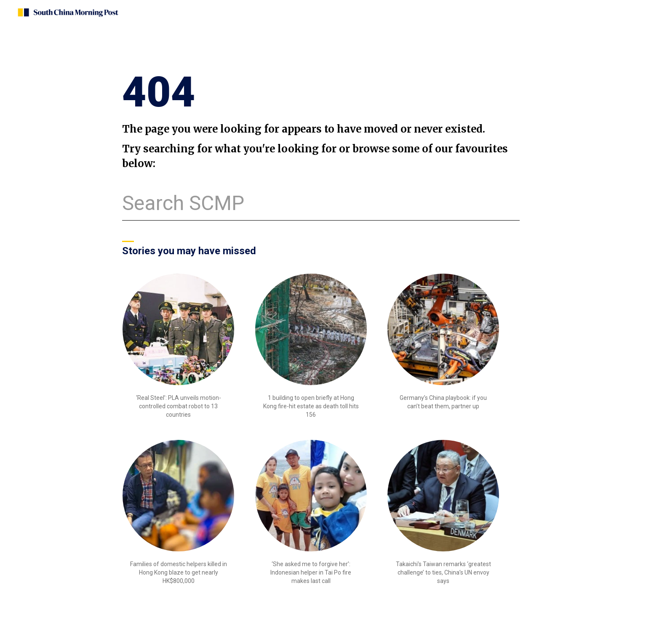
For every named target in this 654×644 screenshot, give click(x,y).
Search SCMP (183, 203)
